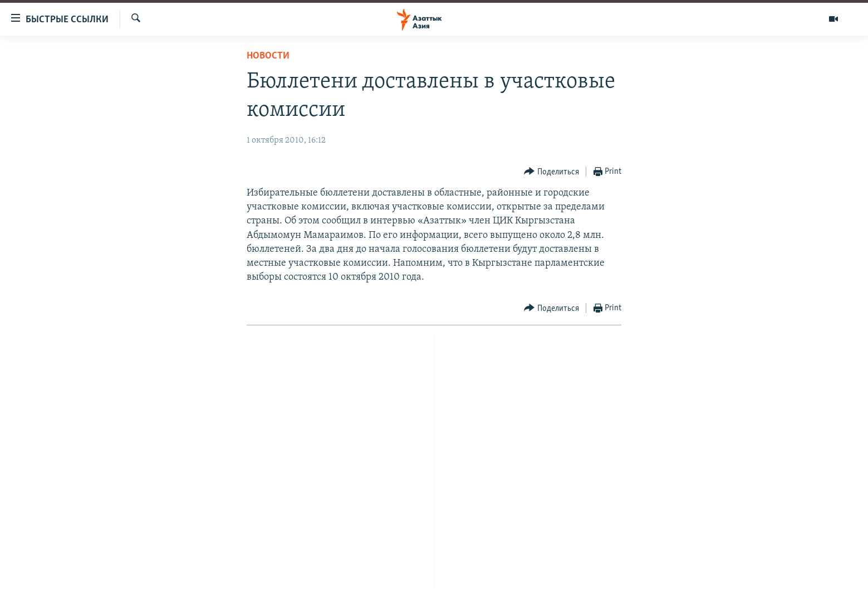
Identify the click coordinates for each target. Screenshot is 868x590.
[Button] (551, 172)
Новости (268, 56)
